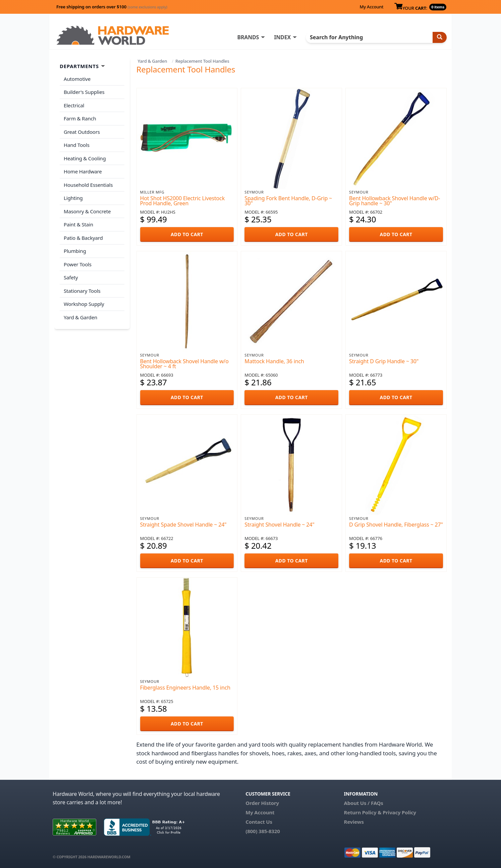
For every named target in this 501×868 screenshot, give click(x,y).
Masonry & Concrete (87, 211)
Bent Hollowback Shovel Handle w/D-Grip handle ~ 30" (395, 201)
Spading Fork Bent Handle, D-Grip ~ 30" (288, 201)
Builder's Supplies (84, 92)
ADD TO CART (187, 234)
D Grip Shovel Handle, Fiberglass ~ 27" (396, 525)
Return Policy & (363, 812)
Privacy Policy (399, 812)
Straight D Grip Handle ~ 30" (384, 361)
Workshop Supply (84, 304)
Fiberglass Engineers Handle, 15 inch (185, 688)
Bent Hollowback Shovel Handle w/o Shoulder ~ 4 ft (184, 364)
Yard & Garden (153, 61)
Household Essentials (88, 185)
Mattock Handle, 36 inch (274, 361)
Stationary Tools (82, 291)
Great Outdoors (82, 132)
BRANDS (248, 37)
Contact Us (259, 822)
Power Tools (78, 264)
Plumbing (75, 251)
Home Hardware (83, 171)
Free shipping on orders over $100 (112, 7)
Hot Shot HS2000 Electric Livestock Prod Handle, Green (182, 201)
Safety (71, 277)
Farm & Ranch (80, 118)
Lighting (73, 198)
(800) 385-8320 (263, 831)
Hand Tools (77, 145)
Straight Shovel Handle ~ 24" (279, 525)
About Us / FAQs (363, 803)
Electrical (74, 105)
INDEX (282, 37)
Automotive (77, 79)
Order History (262, 803)
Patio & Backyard (83, 238)
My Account (371, 7)
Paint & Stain (78, 224)
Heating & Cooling (85, 158)
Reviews (354, 822)
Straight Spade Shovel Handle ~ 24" (183, 525)
